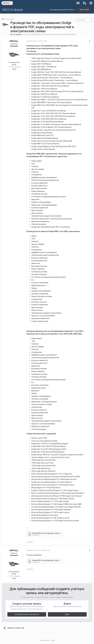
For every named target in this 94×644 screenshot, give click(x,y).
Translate (30, 542)
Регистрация (84, 10)
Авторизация (9, 19)
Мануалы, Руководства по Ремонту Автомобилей (55, 34)
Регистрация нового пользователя (27, 614)
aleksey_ (19, 34)
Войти (67, 614)
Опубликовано (37, 41)
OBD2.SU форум (12, 10)
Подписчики (81, 20)
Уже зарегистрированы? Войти (62, 10)
